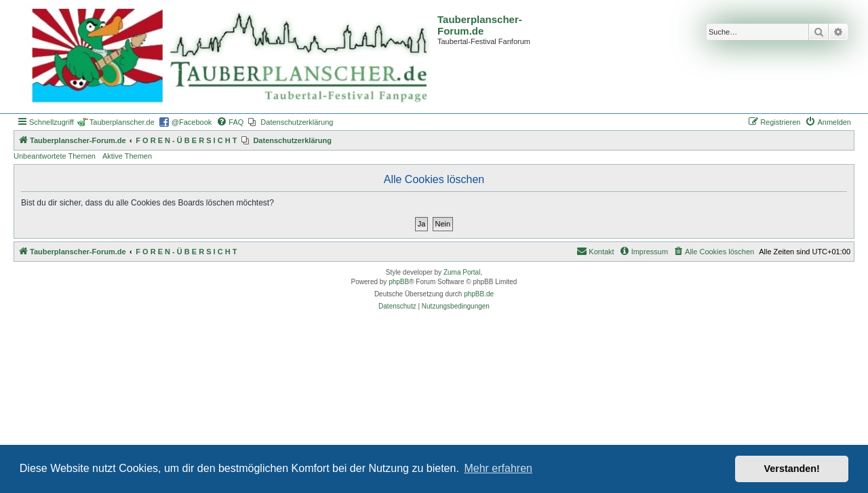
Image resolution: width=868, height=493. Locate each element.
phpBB (399, 282)
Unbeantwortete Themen (55, 156)
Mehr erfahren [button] (498, 468)
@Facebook (192, 122)
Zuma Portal (462, 272)
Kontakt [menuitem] (595, 251)
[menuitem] (230, 122)
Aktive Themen (127, 156)
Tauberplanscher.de (122, 122)
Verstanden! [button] (792, 469)
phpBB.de (479, 294)
